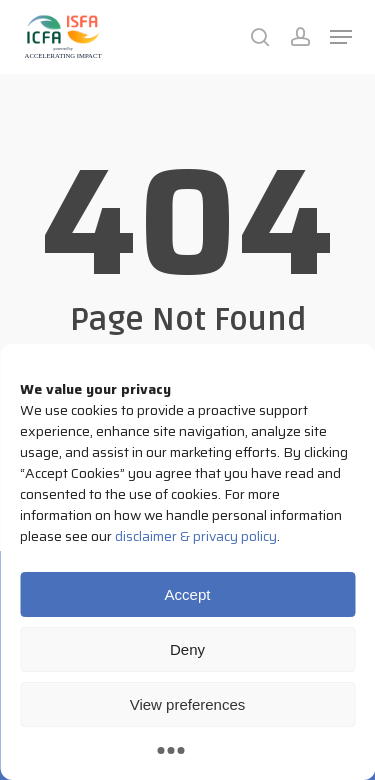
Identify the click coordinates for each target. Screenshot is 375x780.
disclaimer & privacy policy (196, 536)
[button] (341, 37)
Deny (187, 649)
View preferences (188, 704)
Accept (188, 594)
